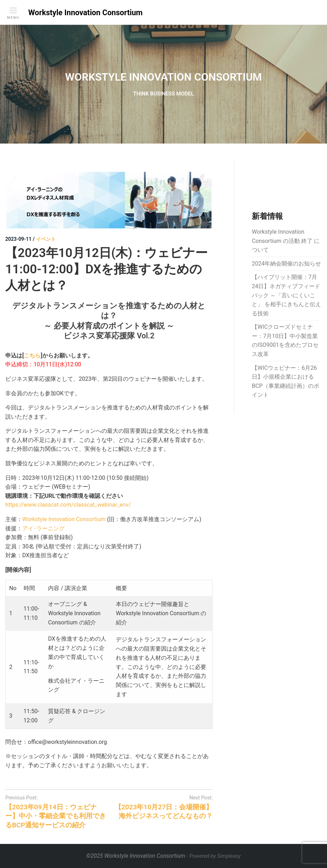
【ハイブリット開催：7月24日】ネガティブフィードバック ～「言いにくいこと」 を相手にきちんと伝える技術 (286, 295)
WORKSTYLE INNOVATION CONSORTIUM (163, 77)
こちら (32, 356)
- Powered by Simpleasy (213, 856)
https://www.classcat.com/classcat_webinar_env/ (68, 505)
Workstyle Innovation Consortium (64, 519)
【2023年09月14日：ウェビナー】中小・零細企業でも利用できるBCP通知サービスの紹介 (56, 816)
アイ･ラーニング (43, 528)
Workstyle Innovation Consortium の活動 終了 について (286, 241)
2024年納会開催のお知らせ (286, 264)
